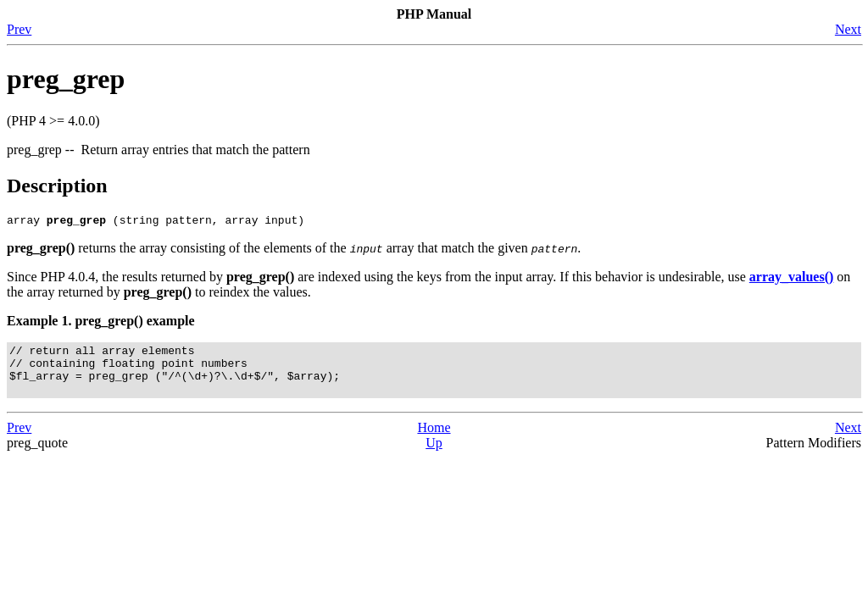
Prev (19, 29)
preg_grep (66, 79)
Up (434, 455)
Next (848, 29)
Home (434, 440)
